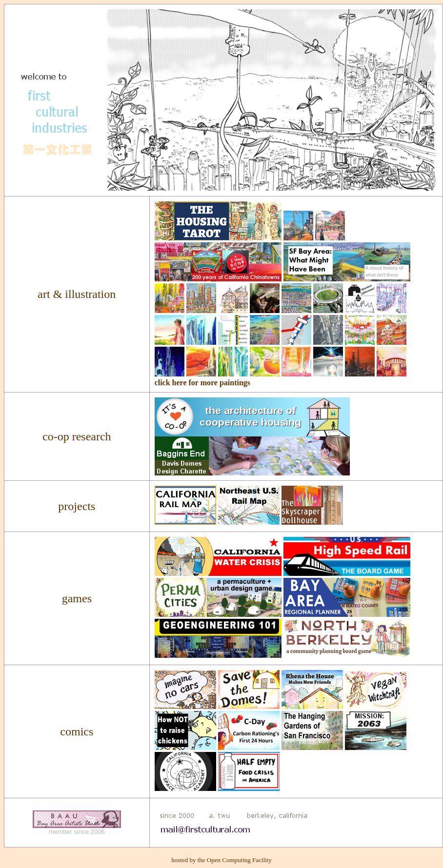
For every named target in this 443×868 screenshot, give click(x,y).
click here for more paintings (202, 383)
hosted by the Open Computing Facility (221, 860)
